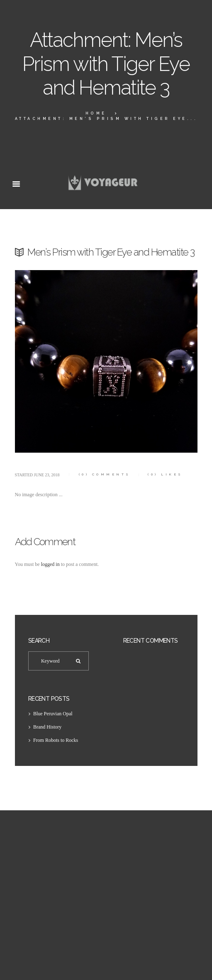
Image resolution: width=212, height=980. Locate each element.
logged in (50, 564)
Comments (105, 474)
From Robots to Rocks (56, 740)
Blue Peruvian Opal (53, 714)
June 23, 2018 (47, 475)
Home (96, 113)
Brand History (47, 727)
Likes (165, 474)
